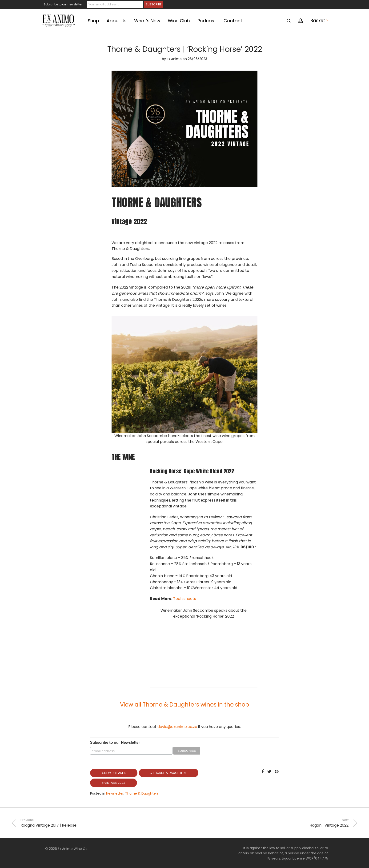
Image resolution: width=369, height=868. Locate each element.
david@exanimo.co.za (177, 727)
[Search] (289, 21)
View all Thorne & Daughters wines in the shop (184, 705)
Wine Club (179, 21)
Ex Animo (174, 59)
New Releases (115, 773)
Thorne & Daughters (170, 773)
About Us (117, 21)
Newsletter (115, 793)
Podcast (207, 21)
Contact (233, 21)
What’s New (147, 21)
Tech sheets (185, 599)
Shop (93, 21)
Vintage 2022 (115, 783)
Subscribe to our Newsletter (115, 742)
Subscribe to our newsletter (63, 4)
